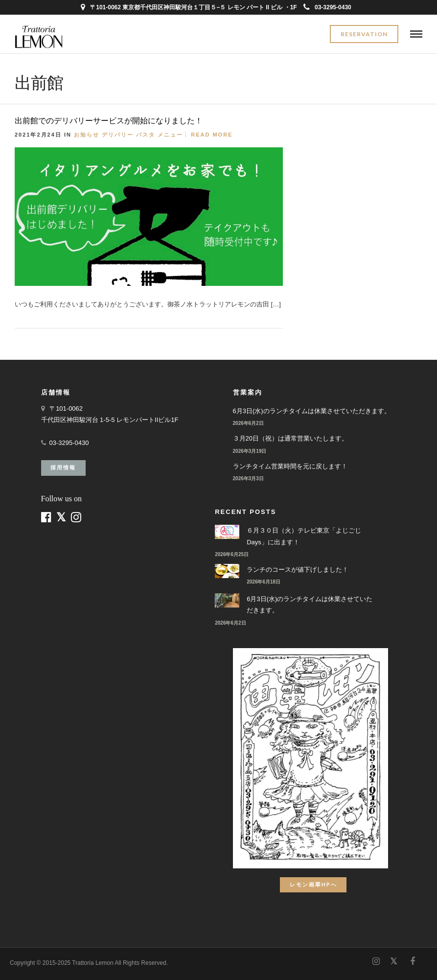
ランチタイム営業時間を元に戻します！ (290, 466)
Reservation (364, 34)
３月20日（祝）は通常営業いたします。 (290, 438)
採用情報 (63, 467)
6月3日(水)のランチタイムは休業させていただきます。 (312, 411)
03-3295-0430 (327, 7)
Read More (212, 135)
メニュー (170, 135)
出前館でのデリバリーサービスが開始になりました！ (109, 121)
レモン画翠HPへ (313, 884)
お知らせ (87, 135)
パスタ (146, 135)
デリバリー (118, 135)
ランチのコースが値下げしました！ (298, 570)
